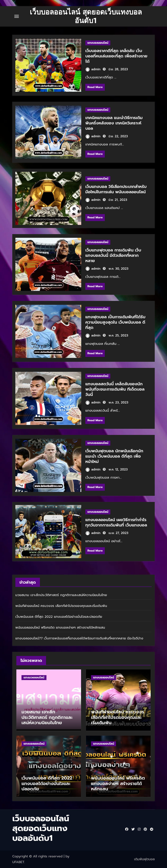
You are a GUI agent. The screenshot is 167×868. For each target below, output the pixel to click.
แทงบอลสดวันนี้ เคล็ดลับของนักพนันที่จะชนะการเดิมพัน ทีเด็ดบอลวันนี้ (115, 389)
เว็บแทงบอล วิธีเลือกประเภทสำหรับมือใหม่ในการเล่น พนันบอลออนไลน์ (116, 189)
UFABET (18, 862)
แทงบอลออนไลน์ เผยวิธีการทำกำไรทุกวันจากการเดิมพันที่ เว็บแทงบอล (116, 522)
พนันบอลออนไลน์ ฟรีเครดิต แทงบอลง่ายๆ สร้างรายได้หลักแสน (60, 628)
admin (93, 69)
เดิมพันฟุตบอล (144, 859)
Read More (95, 87)
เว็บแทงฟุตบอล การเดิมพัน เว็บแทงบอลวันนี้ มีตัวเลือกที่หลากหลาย (113, 255)
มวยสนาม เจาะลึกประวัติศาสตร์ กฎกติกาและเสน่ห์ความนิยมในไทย (61, 595)
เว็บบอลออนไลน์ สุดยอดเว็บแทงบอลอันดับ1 (86, 16)
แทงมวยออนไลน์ (34, 678)
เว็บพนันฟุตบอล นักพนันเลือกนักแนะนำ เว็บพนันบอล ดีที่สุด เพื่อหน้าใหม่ (114, 456)
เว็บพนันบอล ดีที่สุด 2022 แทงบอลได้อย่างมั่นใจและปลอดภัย (59, 617)
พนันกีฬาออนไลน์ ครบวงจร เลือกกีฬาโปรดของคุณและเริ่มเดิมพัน (61, 606)
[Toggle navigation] (17, 16)
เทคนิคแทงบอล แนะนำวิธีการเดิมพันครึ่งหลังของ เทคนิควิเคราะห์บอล (114, 123)
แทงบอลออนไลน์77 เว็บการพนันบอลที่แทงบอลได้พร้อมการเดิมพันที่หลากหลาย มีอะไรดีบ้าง (79, 638)
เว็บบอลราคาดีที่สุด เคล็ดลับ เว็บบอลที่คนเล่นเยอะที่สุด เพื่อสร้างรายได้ (116, 56)
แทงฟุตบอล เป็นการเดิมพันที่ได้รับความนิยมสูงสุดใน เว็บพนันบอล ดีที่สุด (115, 322)
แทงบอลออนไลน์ (98, 43)
